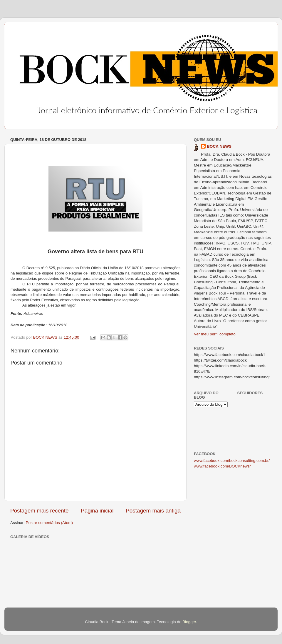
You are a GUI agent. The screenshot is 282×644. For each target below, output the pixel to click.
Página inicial (97, 511)
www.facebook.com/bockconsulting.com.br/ (232, 461)
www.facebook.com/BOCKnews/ (222, 466)
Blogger (189, 622)
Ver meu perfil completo (215, 334)
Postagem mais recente (39, 511)
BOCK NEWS (219, 146)
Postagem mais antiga (153, 511)
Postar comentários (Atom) (49, 523)
